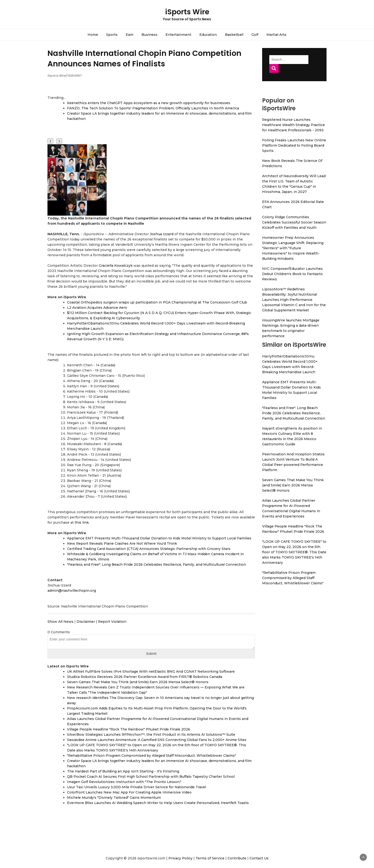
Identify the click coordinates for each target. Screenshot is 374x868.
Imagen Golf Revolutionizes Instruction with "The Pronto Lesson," (124, 782)
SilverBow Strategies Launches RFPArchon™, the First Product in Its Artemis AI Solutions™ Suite (151, 735)
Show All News (60, 622)
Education (208, 35)
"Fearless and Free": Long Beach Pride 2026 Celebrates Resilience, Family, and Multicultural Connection (156, 564)
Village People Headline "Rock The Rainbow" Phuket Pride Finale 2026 (129, 729)
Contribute (237, 858)
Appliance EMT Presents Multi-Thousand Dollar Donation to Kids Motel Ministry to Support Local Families (159, 538)
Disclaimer (86, 622)
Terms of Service (210, 858)
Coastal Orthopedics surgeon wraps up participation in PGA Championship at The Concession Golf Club (157, 302)
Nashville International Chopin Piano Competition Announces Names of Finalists (144, 58)
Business (149, 35)
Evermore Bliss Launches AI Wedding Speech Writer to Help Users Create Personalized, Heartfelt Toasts (158, 803)
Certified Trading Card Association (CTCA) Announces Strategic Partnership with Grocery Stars (149, 549)
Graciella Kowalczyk (116, 266)
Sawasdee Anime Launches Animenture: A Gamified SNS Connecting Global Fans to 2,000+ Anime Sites (157, 740)
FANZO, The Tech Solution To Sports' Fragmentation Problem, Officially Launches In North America (153, 108)
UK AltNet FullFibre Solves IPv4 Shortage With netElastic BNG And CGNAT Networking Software (151, 671)
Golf (255, 35)
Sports (112, 35)
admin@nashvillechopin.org (72, 591)
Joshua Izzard (162, 234)
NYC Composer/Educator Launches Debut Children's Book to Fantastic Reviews (293, 274)
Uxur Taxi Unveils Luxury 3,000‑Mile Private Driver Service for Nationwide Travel (137, 787)
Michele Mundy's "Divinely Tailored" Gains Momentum (114, 798)
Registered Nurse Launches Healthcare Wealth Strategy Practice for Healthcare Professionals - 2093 (293, 125)
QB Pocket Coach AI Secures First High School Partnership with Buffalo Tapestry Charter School (151, 777)
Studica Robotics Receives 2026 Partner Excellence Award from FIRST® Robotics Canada (145, 677)
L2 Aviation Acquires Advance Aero (97, 308)
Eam (130, 35)
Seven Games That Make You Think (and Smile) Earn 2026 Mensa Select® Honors (138, 682)
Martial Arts (276, 35)
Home (93, 35)
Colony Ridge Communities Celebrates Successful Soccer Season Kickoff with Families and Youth (294, 222)
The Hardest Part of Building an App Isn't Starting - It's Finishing (123, 771)
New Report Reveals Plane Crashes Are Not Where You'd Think (122, 543)
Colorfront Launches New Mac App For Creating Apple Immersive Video (129, 792)
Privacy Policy (180, 858)
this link (82, 522)
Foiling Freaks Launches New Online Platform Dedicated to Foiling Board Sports (294, 145)
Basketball (234, 35)
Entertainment (178, 35)
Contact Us (259, 858)
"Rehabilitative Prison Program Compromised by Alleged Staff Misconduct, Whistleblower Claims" (151, 756)
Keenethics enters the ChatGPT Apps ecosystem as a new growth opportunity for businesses (149, 103)
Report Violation (112, 622)
